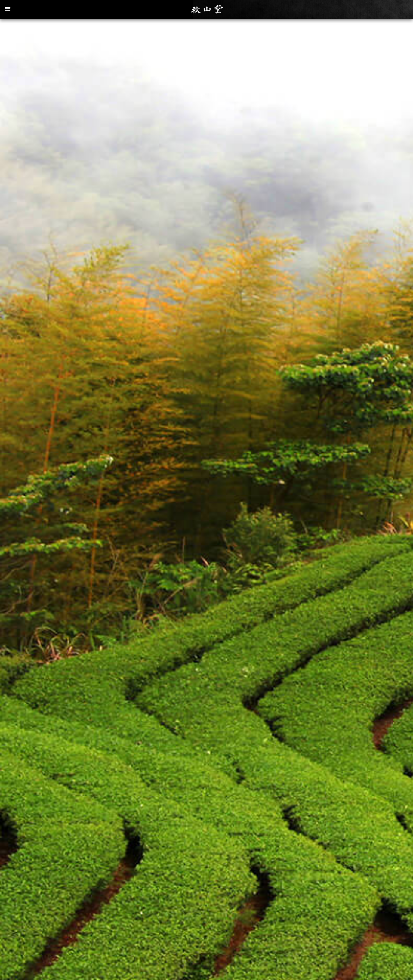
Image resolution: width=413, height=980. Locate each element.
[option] (206, 499)
